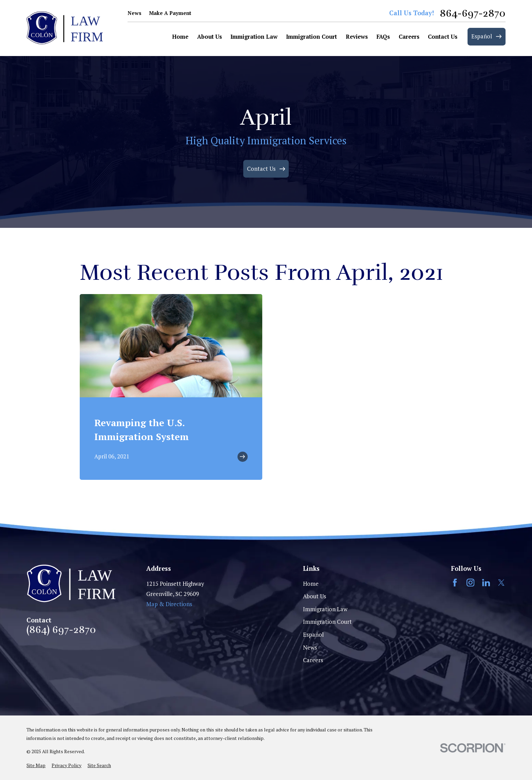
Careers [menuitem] (409, 37)
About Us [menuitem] (210, 37)
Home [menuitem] (180, 37)
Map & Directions (169, 604)
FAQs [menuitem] (383, 37)
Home (311, 584)
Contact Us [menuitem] (443, 37)
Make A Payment (170, 13)
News (135, 13)
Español (313, 635)
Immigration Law (325, 609)
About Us (315, 596)
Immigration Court (327, 622)
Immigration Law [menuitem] (254, 37)
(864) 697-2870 (61, 630)
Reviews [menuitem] (357, 37)
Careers (313, 660)
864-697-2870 (473, 14)
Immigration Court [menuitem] (311, 37)
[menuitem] (36, 766)
